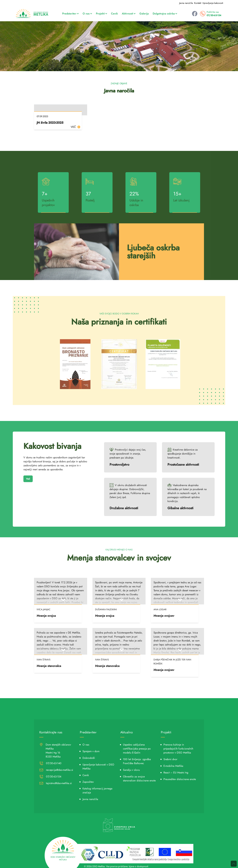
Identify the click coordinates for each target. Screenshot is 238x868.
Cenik (114, 14)
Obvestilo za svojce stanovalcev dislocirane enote (139, 779)
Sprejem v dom (91, 751)
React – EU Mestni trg (176, 773)
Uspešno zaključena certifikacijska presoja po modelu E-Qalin (137, 749)
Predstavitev (70, 14)
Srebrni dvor (170, 759)
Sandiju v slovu (131, 770)
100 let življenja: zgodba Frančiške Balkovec (137, 761)
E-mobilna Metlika (173, 766)
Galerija (144, 14)
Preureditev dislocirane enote (180, 779)
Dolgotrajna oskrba (165, 14)
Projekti (101, 14)
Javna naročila (186, 3)
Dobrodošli (89, 758)
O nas (87, 14)
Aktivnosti (129, 14)
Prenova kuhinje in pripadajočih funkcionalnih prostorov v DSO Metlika (178, 749)
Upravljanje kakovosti (213, 3)
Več (28, 479)
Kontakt (198, 3)
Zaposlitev (88, 782)
